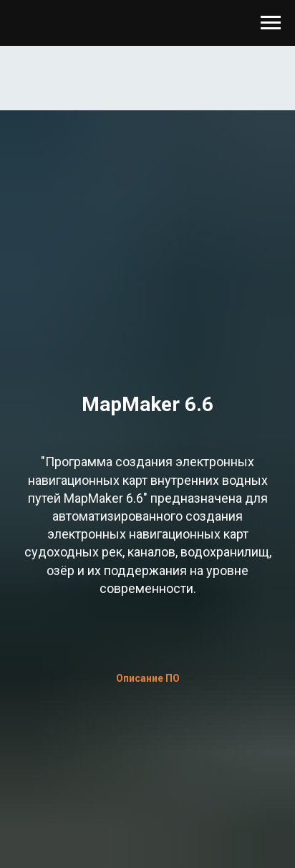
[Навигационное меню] (271, 23)
